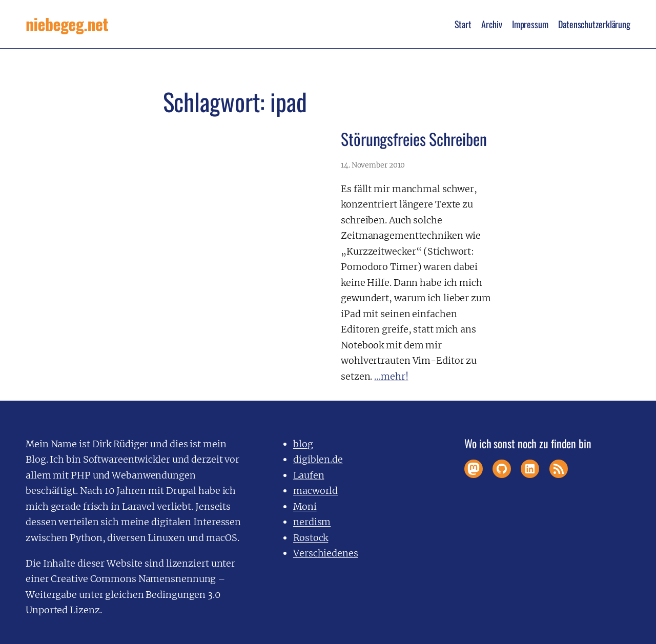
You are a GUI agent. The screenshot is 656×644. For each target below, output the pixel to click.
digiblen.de (318, 459)
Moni (305, 506)
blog (303, 444)
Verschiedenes (326, 553)
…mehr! (391, 376)
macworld (315, 491)
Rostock (311, 538)
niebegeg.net (67, 24)
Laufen (309, 475)
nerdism (312, 522)
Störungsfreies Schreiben (414, 139)
